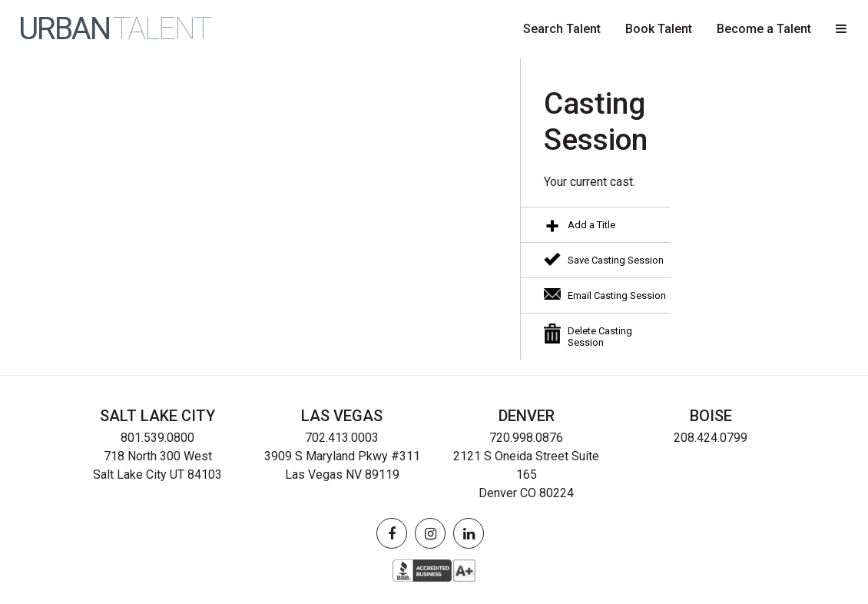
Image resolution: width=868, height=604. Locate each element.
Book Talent (659, 29)
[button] (841, 29)
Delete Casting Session (600, 337)
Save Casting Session (616, 260)
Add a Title (591, 225)
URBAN (114, 29)
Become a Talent (764, 29)
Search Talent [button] (562, 29)
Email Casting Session (617, 295)
